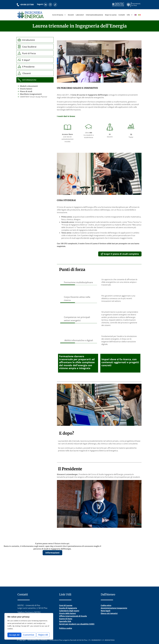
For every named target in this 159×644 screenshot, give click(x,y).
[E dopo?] (20, 60)
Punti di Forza (29, 53)
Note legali (106, 611)
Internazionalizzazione (94, 15)
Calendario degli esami (69, 611)
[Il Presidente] (20, 67)
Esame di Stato (66, 619)
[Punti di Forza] (20, 53)
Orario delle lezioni (67, 613)
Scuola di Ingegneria (68, 608)
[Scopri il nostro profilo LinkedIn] (46, 5)
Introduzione (29, 40)
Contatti (122, 15)
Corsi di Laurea (66, 605)
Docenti (71, 15)
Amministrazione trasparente (114, 608)
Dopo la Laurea (111, 15)
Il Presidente (29, 67)
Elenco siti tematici (109, 613)
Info (130, 15)
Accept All (43, 635)
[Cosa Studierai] (20, 47)
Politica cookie (66, 628)
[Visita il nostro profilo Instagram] (51, 5)
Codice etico (106, 605)
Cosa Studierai (30, 47)
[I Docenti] (20, 73)
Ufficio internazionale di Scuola (73, 616)
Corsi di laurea (59, 15)
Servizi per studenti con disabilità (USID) (77, 624)
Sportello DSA (65, 621)
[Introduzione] (20, 40)
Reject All (29, 635)
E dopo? (26, 60)
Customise (15, 635)
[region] (29, 627)
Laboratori (80, 15)
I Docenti (27, 73)
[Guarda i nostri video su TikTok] (57, 5)
